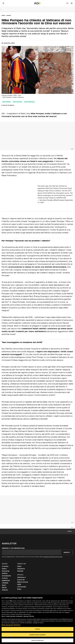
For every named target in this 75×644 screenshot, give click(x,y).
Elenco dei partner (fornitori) (11, 625)
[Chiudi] (72, 598)
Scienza (5, 590)
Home (3, 15)
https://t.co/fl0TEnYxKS (58, 198)
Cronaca (5, 566)
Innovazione (6, 576)
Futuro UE (21, 580)
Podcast (20, 571)
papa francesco (29, 102)
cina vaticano (17, 102)
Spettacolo (6, 580)
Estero (9, 15)
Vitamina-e (21, 577)
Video (19, 566)
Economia (6, 571)
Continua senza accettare (37, 635)
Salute (4, 588)
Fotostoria (21, 569)
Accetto (37, 629)
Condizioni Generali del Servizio (53, 557)
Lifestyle (5, 583)
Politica (5, 573)
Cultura (5, 578)
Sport (4, 585)
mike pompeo (6, 102)
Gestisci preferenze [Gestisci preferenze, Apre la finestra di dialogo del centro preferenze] (38, 640)
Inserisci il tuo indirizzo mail (13, 548)
